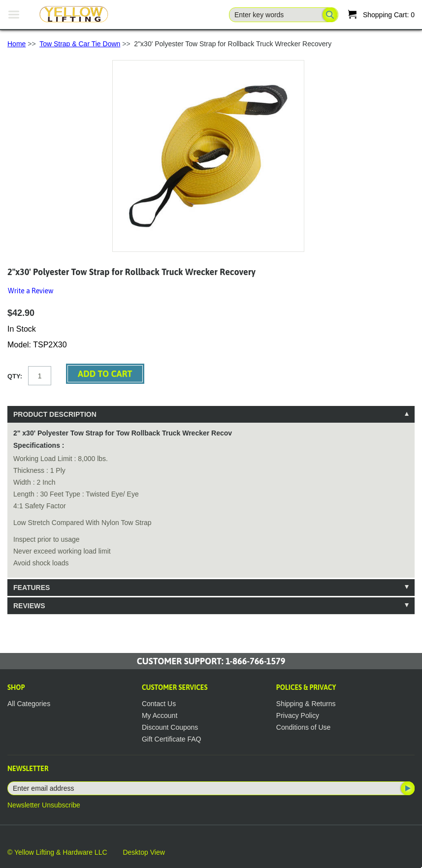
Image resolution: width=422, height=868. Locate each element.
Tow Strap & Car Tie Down (80, 44)
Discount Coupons (170, 727)
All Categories (29, 704)
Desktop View (144, 852)
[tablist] (211, 510)
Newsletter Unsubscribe (44, 805)
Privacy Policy (298, 715)
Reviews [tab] (29, 606)
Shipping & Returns (306, 704)
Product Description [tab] (55, 414)
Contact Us (159, 704)
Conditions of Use (304, 727)
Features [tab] (32, 588)
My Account (160, 715)
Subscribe (407, 788)
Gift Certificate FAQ (172, 739)
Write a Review (31, 291)
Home (16, 44)
